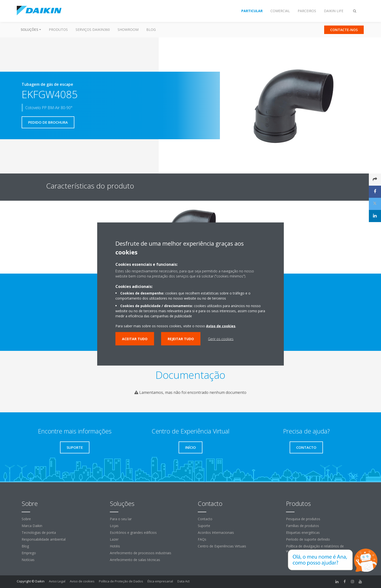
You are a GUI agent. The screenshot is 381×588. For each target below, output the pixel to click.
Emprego (29, 553)
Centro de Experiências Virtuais (222, 546)
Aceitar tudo (135, 339)
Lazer (114, 539)
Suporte (204, 526)
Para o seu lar (121, 519)
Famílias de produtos (303, 526)
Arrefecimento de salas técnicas (135, 560)
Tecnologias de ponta (39, 532)
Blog (151, 30)
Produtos (58, 30)
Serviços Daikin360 (93, 30)
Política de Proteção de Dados (121, 581)
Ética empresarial (160, 581)
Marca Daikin (32, 526)
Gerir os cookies (221, 339)
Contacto (205, 519)
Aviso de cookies (82, 581)
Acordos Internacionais (216, 532)
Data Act (183, 581)
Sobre (26, 519)
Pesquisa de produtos (303, 519)
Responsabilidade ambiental (44, 539)
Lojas (114, 526)
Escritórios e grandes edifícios (133, 532)
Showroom (128, 30)
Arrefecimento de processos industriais (141, 553)
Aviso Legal (57, 581)
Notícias (28, 560)
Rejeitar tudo (181, 339)
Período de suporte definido (308, 539)
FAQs (202, 539)
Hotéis (115, 546)
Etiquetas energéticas (303, 532)
